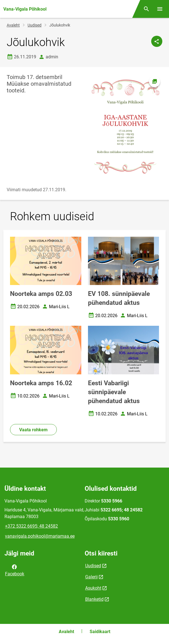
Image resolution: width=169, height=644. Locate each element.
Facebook (15, 570)
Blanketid (94, 599)
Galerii (91, 577)
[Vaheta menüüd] (160, 9)
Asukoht (93, 588)
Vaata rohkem (33, 430)
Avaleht (13, 25)
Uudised (35, 25)
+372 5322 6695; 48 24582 (31, 526)
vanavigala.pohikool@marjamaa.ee (40, 536)
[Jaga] (157, 41)
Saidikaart (100, 632)
